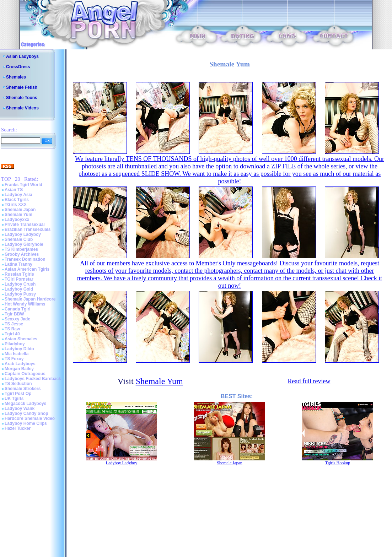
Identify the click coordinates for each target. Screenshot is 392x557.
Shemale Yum (18, 215)
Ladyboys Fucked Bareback (33, 379)
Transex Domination (25, 259)
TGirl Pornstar (19, 279)
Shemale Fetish (22, 87)
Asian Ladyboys (22, 56)
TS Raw (12, 329)
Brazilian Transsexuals (28, 229)
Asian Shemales (21, 339)
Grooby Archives (22, 254)
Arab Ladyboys (20, 364)
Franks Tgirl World (23, 185)
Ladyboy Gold (19, 289)
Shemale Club (19, 239)
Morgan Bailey (19, 369)
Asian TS (14, 190)
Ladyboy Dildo (19, 349)
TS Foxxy (14, 359)
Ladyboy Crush (20, 284)
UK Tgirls (14, 399)
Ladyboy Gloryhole (24, 244)
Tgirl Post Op (18, 394)
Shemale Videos (22, 108)
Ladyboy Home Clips (26, 423)
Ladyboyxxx (17, 220)
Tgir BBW (14, 314)
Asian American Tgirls (27, 269)
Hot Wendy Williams (25, 304)
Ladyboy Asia (18, 195)
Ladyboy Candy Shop (26, 413)
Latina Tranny (18, 264)
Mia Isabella (17, 354)
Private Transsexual (25, 225)
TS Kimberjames (21, 249)
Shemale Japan (20, 210)
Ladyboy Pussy (20, 294)
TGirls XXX (16, 205)
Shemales (16, 77)
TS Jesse (14, 324)
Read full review (309, 381)
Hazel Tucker (18, 428)
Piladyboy (15, 344)
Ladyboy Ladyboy (23, 234)
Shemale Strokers (23, 389)
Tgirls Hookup (338, 463)
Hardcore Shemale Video (30, 418)
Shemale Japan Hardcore (30, 299)
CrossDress (18, 67)
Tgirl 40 (12, 334)
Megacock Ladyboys (25, 404)
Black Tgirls (17, 200)
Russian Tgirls (19, 274)
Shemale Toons (22, 98)
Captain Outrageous (25, 374)
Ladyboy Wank (20, 409)
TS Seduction (18, 384)
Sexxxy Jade (17, 319)
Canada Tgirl (18, 309)
